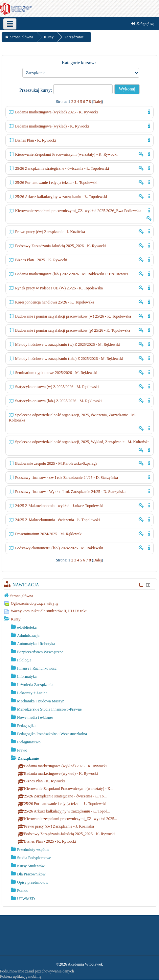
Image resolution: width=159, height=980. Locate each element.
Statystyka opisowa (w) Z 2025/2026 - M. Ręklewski (57, 387)
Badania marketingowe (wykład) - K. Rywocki (52, 126)
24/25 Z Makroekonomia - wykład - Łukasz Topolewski (59, 506)
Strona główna (22, 596)
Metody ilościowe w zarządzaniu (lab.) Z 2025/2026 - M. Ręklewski (69, 359)
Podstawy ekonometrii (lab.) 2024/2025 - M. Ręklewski (59, 548)
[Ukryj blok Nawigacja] (141, 585)
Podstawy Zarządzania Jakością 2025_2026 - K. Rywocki (60, 246)
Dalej (98, 102)
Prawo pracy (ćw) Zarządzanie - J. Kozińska (50, 232)
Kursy (16, 619)
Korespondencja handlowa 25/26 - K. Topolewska (55, 302)
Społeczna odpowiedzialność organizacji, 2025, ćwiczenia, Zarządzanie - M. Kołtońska (72, 418)
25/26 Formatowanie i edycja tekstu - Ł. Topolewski (56, 183)
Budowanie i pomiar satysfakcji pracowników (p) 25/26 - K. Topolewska (73, 330)
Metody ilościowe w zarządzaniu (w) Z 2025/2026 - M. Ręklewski (68, 344)
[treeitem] (79, 596)
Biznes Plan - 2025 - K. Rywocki (41, 260)
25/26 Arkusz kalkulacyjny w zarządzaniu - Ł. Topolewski (61, 197)
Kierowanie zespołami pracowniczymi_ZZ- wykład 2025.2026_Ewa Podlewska (78, 211)
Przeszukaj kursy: (36, 90)
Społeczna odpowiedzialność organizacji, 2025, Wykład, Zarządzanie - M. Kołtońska (82, 442)
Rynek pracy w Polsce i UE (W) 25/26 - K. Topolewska (59, 288)
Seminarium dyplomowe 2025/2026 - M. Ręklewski (56, 373)
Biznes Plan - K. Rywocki (36, 140)
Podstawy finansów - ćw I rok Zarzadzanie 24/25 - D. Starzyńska (67, 478)
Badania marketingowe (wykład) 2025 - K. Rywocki (57, 112)
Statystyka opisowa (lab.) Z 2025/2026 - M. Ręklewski (58, 401)
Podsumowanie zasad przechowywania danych (37, 971)
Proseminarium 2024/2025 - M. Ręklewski (49, 534)
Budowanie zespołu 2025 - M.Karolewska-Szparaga (56, 463)
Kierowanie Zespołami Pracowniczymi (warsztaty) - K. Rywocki (66, 154)
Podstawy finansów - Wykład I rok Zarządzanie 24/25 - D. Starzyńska (70, 492)
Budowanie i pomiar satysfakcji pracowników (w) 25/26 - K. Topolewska (73, 316)
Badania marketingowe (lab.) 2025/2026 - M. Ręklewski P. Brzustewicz (72, 274)
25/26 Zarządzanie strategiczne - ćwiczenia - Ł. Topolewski (62, 168)
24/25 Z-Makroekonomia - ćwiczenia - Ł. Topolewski (57, 520)
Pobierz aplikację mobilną (21, 976)
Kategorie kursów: (79, 63)
